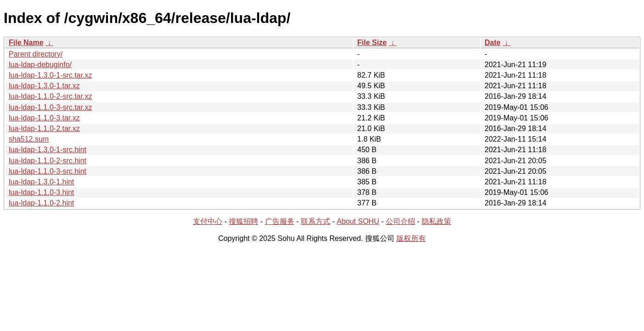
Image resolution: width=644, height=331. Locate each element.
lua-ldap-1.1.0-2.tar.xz (44, 128)
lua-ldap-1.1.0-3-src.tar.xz (50, 107)
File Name (26, 43)
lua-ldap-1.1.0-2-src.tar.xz (50, 96)
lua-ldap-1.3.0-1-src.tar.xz (50, 75)
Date (493, 43)
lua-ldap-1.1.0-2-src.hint (48, 161)
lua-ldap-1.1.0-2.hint (41, 203)
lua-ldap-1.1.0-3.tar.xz (44, 118)
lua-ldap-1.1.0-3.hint (41, 192)
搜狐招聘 (243, 221)
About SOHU (358, 221)
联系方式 (316, 221)
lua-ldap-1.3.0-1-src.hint (48, 150)
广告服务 (280, 221)
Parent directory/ (36, 54)
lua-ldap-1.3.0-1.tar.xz (44, 86)
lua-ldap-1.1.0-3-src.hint (48, 171)
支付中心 (208, 221)
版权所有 (411, 238)
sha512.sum (29, 139)
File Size (372, 43)
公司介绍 (401, 221)
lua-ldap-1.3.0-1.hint (41, 182)
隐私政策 (436, 221)
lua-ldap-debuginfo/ (40, 65)
